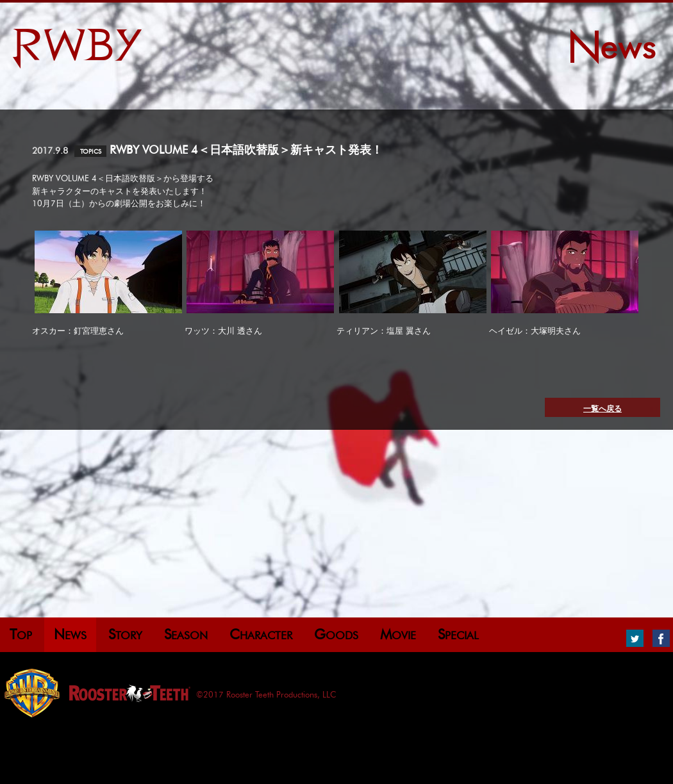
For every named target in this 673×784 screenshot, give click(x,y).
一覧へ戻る (602, 408)
